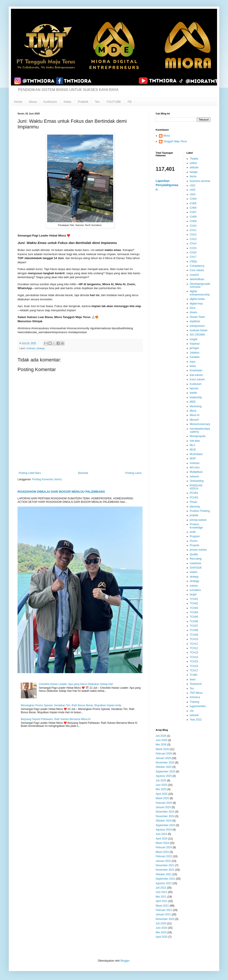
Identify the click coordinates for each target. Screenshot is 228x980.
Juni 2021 (161, 892)
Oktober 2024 (164, 821)
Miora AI (195, 415)
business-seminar (200, 181)
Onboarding (197, 481)
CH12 (193, 235)
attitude (194, 167)
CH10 (193, 226)
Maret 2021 (162, 906)
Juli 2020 (161, 923)
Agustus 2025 (164, 776)
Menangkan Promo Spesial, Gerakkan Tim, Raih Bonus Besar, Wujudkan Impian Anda (71, 705)
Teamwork (196, 684)
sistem (194, 572)
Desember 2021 (165, 865)
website (194, 715)
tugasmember (198, 706)
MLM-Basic (196, 454)
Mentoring (196, 406)
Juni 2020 (161, 928)
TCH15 (194, 662)
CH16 (193, 253)
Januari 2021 (163, 914)
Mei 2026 (161, 745)
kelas (193, 366)
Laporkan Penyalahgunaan (167, 185)
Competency (197, 266)
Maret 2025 (162, 798)
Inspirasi (195, 344)
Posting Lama (133, 473)
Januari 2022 (163, 861)
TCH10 (194, 639)
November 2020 (165, 919)
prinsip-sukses (198, 520)
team (193, 679)
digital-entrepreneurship (200, 293)
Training (195, 702)
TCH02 (194, 603)
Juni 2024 (161, 834)
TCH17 (194, 671)
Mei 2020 (161, 932)
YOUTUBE (114, 102)
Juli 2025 (161, 781)
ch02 (193, 190)
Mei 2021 (161, 897)
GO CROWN (197, 335)
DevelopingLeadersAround (200, 285)
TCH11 (194, 644)
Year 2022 (196, 720)
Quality (194, 554)
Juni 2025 (161, 785)
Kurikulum (50, 102)
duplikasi (195, 321)
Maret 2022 (162, 852)
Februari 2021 (164, 910)
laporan (194, 388)
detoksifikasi (197, 279)
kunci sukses (197, 379)
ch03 (193, 194)
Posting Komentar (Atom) (47, 479)
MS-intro (195, 468)
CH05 (193, 203)
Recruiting (196, 559)
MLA (193, 445)
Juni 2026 (161, 740)
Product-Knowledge (196, 526)
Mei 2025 (161, 789)
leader (193, 393)
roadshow (196, 563)
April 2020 (162, 937)
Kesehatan (196, 370)
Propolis (195, 545)
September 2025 (165, 772)
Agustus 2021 (164, 883)
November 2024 (165, 816)
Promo (194, 541)
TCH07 (194, 626)
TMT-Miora (196, 693)
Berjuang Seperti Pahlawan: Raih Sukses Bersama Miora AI (56, 719)
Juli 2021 (161, 888)
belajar (194, 172)
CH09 (193, 221)
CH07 (193, 212)
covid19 (194, 275)
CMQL (194, 261)
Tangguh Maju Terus (175, 141)
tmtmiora (195, 697)
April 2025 (162, 794)
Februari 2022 (164, 856)
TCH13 (194, 653)
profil (193, 532)
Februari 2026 (164, 754)
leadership (196, 397)
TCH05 (194, 617)
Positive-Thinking (200, 511)
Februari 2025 (164, 803)
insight (194, 339)
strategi (194, 577)
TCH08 (194, 630)
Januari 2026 (163, 758)
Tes (97, 102)
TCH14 (194, 657)
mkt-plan (195, 441)
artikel (193, 163)
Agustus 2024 (164, 830)
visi (192, 711)
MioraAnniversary (200, 424)
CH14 (193, 244)
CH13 (193, 239)
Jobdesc (195, 353)
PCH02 (194, 498)
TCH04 (194, 612)
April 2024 (162, 839)
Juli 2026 (161, 736)
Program (195, 536)
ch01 (193, 185)
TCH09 (194, 635)
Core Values (197, 270)
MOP (193, 459)
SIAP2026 (196, 568)
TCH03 (194, 608)
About (33, 102)
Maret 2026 (162, 749)
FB (130, 102)
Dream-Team (197, 317)
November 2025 (165, 763)
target (193, 594)
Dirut (193, 308)
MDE (193, 402)
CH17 (193, 257)
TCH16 (194, 666)
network (194, 477)
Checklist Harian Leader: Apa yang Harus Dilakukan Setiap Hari (76, 684)
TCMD (194, 675)
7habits (194, 159)
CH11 (193, 230)
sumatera (195, 590)
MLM (193, 450)
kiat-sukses (196, 375)
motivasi (31, 348)
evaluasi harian (199, 330)
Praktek (83, 102)
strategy (41, 348)
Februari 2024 (164, 847)
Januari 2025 (163, 807)
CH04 (193, 199)
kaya (193, 362)
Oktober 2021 (164, 874)
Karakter (195, 357)
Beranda (83, 473)
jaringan (195, 348)
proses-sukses (198, 550)
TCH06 (194, 621)
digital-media (197, 299)
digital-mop (196, 304)
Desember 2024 (165, 812)
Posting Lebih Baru (30, 473)
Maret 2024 (162, 843)
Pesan (194, 502)
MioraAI (194, 420)
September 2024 (165, 825)
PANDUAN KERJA (196, 487)
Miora (167, 136)
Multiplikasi (196, 472)
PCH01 (194, 493)
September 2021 (165, 879)
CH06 (193, 208)
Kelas (67, 102)
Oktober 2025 (164, 767)
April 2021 (162, 901)
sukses (194, 586)
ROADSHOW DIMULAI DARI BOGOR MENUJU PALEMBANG (61, 492)
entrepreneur (197, 326)
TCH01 (194, 599)
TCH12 (194, 648)
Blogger (125, 961)
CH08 (193, 217)
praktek (194, 515)
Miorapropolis (198, 436)
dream (194, 312)
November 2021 (165, 870)
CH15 (193, 248)
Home (18, 102)
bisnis (193, 176)
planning (195, 507)
